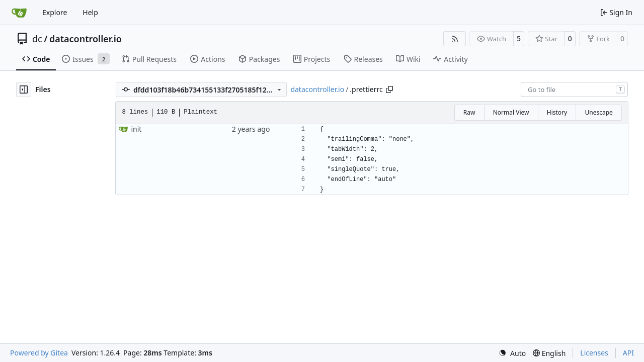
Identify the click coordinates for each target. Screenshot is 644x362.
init (136, 129)
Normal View (511, 112)
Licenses (594, 353)
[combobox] (574, 89)
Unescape (598, 112)
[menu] (512, 353)
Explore (55, 12)
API (628, 353)
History (557, 112)
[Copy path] (389, 89)
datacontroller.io (86, 39)
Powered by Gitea (39, 353)
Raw (469, 112)
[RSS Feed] (455, 39)
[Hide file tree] (24, 89)
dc (37, 39)
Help (90, 12)
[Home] (19, 13)
